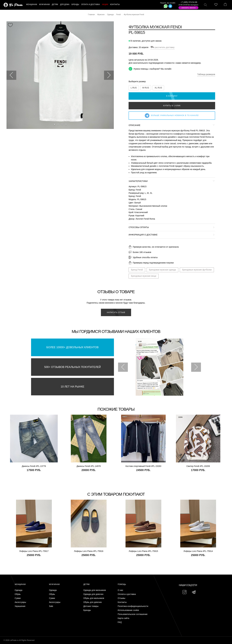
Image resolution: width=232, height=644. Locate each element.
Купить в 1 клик (172, 106)
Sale (51, 606)
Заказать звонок (188, 8)
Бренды (87, 610)
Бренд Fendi (137, 270)
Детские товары (91, 606)
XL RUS (158, 88)
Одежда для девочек (93, 594)
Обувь (18, 594)
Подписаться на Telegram (34, 637)
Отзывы (121, 598)
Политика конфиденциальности (133, 606)
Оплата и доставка (127, 594)
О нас (120, 590)
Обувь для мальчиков (94, 598)
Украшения (20, 606)
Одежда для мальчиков (95, 590)
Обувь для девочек (92, 602)
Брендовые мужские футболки (197, 270)
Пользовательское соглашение (133, 614)
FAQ (120, 622)
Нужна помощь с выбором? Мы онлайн (150, 69)
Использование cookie (128, 610)
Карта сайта (123, 618)
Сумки (18, 598)
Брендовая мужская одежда (163, 270)
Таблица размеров (206, 74)
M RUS (146, 88)
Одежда (18, 590)
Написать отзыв (116, 312)
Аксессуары (20, 602)
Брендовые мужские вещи (144, 276)
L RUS (134, 88)
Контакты (122, 602)
